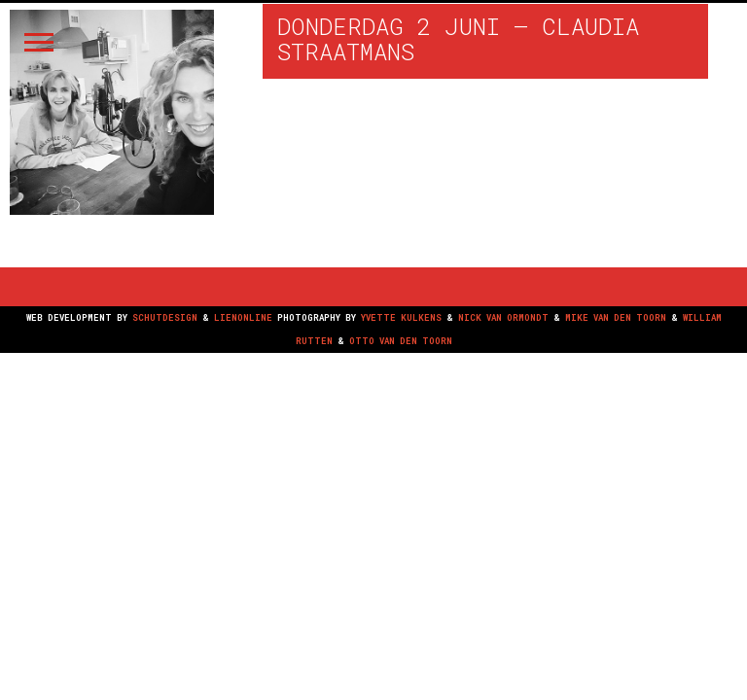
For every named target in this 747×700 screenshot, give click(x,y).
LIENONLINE (243, 317)
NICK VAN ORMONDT (503, 317)
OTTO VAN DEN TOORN (401, 341)
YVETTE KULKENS (401, 317)
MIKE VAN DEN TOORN (616, 317)
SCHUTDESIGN (165, 317)
